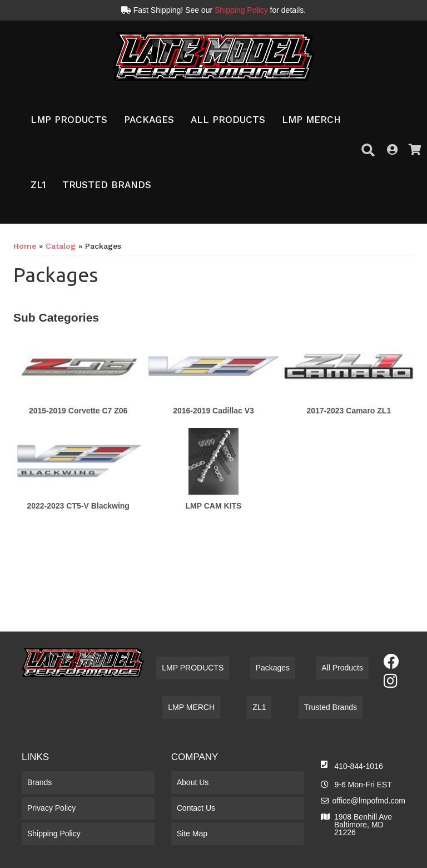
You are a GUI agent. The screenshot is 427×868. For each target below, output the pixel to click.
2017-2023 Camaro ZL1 (349, 411)
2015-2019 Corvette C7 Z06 (78, 411)
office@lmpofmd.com (369, 801)
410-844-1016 (359, 766)
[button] (69, 120)
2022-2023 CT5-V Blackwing (78, 506)
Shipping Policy (241, 10)
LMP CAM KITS (214, 506)
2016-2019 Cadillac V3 (213, 411)
